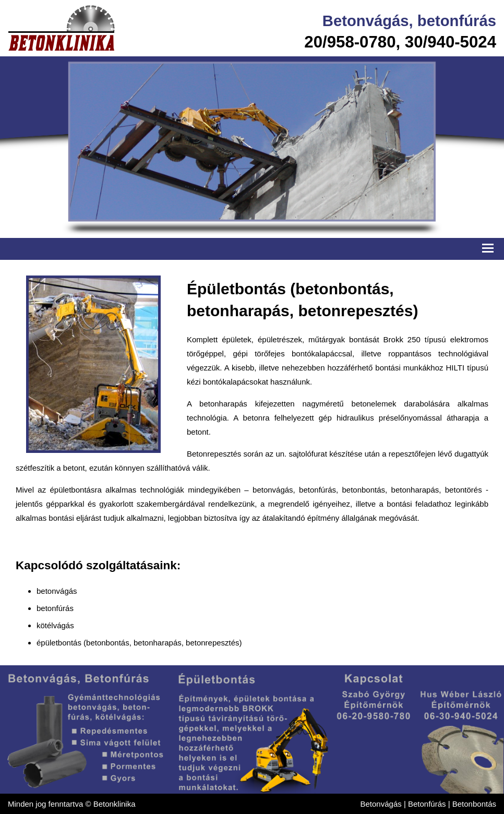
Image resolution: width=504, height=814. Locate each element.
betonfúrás (457, 21)
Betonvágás (366, 21)
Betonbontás (474, 804)
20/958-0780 (350, 42)
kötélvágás (55, 625)
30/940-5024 (451, 42)
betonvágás (57, 591)
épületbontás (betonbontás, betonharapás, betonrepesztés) (139, 643)
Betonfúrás (427, 804)
